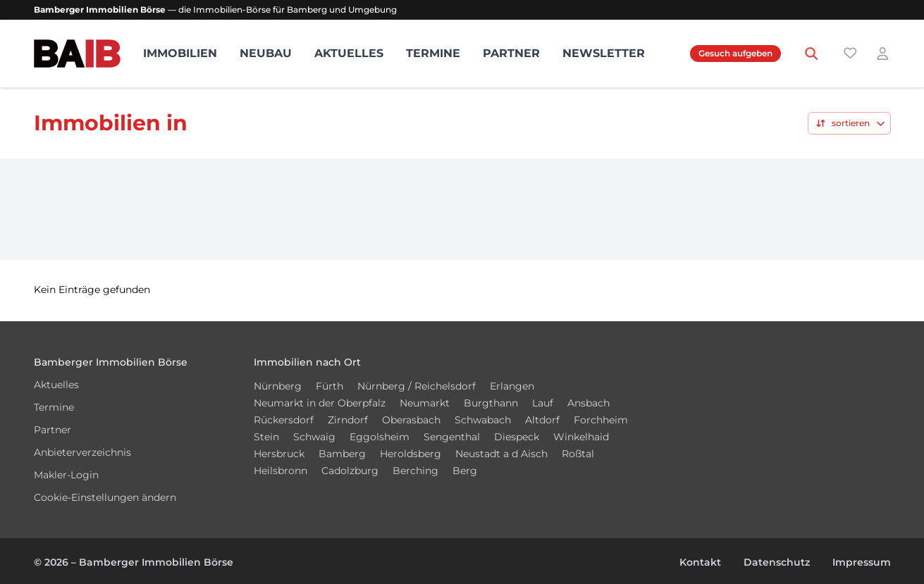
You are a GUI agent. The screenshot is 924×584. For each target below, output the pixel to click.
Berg (465, 471)
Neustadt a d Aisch (501, 454)
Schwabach (483, 420)
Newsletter (604, 53)
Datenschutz (777, 562)
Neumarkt (425, 403)
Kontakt (700, 562)
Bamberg (342, 454)
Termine (433, 53)
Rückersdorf (284, 420)
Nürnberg (278, 386)
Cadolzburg (350, 471)
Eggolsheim (380, 437)
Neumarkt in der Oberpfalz (320, 403)
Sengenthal (452, 437)
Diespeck (517, 437)
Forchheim (601, 420)
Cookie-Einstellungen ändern (105, 497)
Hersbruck (279, 454)
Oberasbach (411, 420)
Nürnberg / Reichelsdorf (417, 386)
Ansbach (589, 403)
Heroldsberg (411, 454)
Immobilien (180, 53)
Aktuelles (349, 53)
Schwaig (314, 437)
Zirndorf (348, 420)
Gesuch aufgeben (735, 53)
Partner (511, 53)
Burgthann (491, 403)
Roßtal (578, 454)
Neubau (266, 53)
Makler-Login (66, 475)
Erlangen (512, 386)
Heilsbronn (281, 471)
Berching (415, 471)
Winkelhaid (581, 437)
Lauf (543, 403)
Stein (266, 437)
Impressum (862, 562)
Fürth (329, 386)
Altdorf (542, 420)
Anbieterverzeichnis (82, 452)
